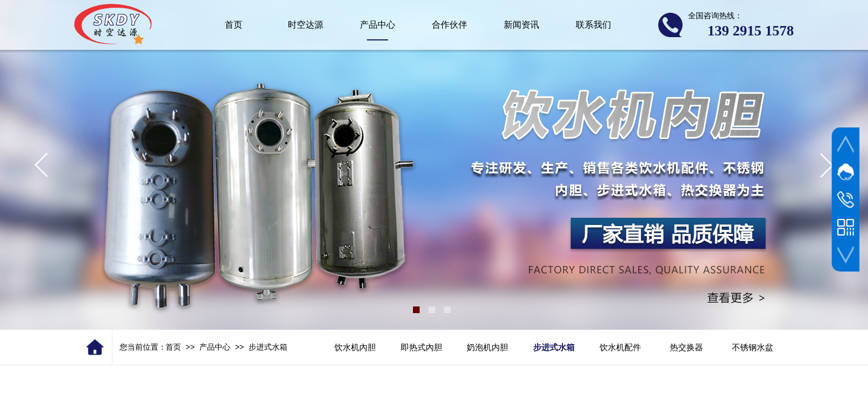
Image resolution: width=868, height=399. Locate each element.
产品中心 (215, 347)
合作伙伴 (449, 25)
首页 (173, 347)
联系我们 (593, 25)
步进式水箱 (268, 347)
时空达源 (306, 25)
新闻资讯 (521, 25)
